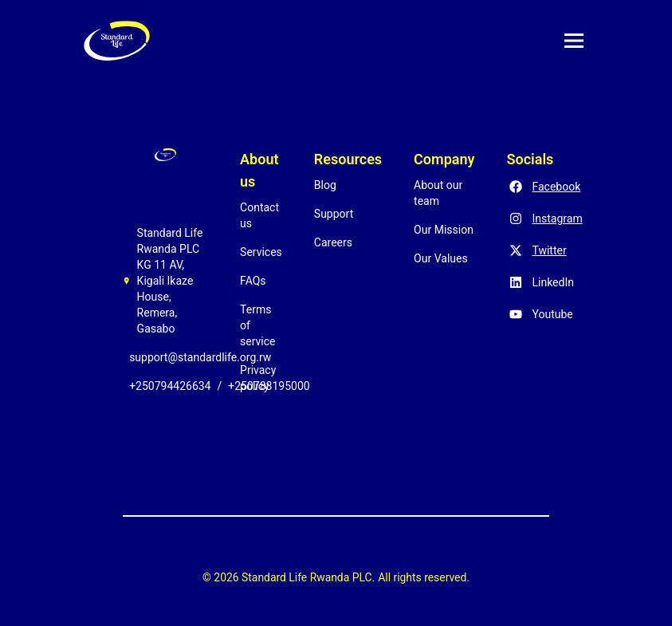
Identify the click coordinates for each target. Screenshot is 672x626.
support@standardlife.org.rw (200, 357)
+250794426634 (170, 386)
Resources (348, 159)
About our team (438, 193)
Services (261, 252)
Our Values (441, 258)
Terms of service (257, 325)
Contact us (259, 215)
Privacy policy (258, 378)
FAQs (253, 281)
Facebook (556, 187)
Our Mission (444, 230)
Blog (325, 185)
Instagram (557, 219)
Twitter (549, 250)
